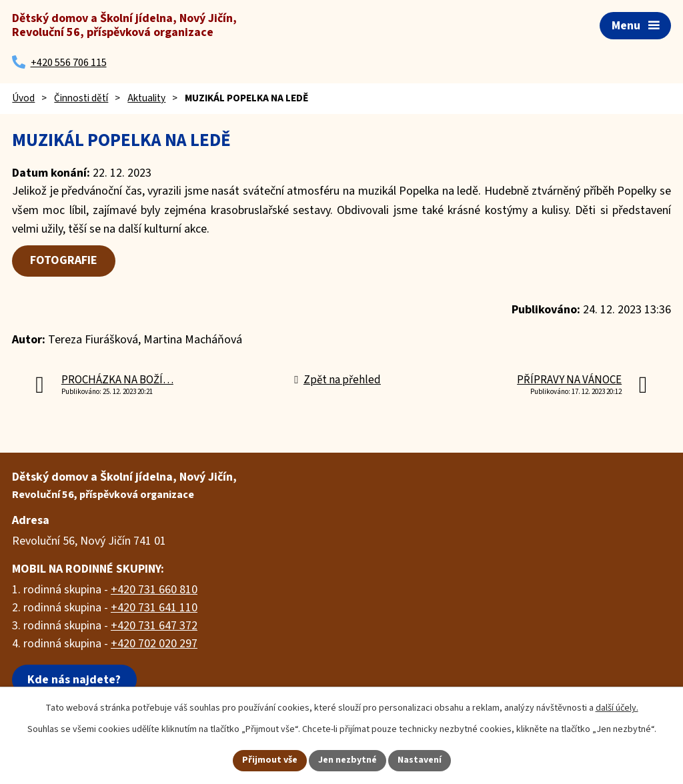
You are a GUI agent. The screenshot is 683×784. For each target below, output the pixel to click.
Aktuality (146, 98)
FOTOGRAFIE (64, 260)
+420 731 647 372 (154, 626)
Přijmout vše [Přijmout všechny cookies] (270, 760)
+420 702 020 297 (154, 644)
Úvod (23, 98)
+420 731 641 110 (154, 608)
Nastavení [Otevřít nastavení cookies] (420, 760)
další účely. (617, 708)
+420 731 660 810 (154, 590)
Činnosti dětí (81, 98)
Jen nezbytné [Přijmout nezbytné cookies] (348, 760)
